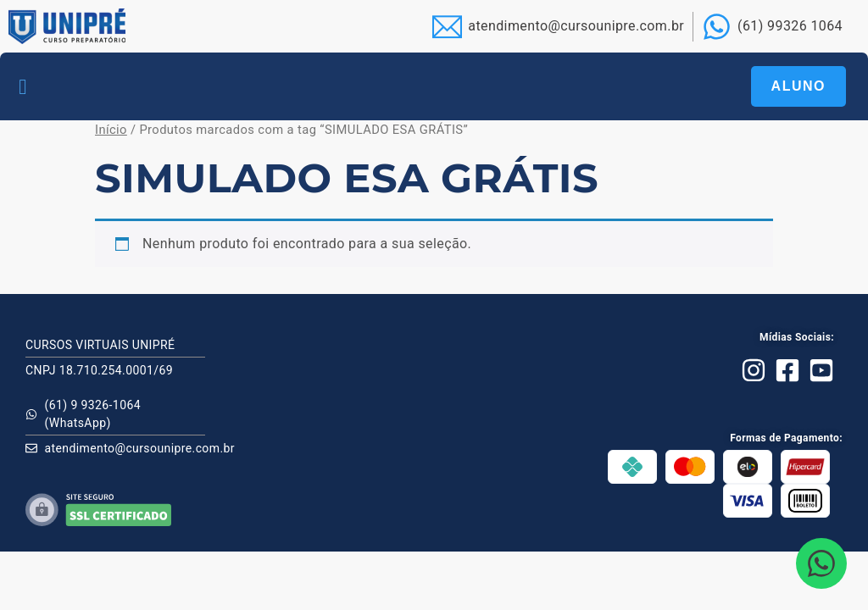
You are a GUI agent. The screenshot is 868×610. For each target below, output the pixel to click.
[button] (23, 86)
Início (111, 130)
